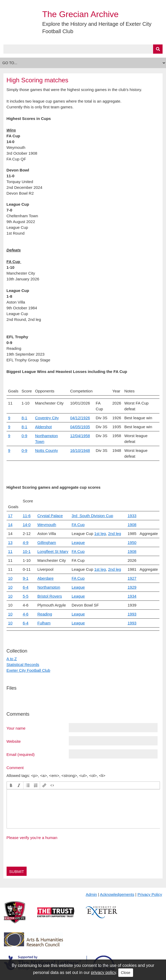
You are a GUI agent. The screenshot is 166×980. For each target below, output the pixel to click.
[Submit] (158, 49)
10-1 (27, 551)
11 (10, 551)
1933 (132, 516)
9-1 (26, 578)
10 (10, 578)
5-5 (26, 596)
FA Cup (78, 525)
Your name (16, 728)
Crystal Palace (50, 516)
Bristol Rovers (50, 596)
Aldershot (43, 427)
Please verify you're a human (32, 838)
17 (10, 516)
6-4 (26, 587)
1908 (132, 525)
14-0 (27, 525)
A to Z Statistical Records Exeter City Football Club (28, 665)
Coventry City (47, 418)
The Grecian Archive (80, 14)
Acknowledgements (117, 894)
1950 (132, 542)
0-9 (25, 436)
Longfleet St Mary (53, 551)
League (78, 542)
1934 (132, 596)
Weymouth (47, 525)
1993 (132, 614)
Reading (45, 614)
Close (126, 973)
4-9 (26, 542)
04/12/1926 (80, 418)
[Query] (83, 49)
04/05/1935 (80, 427)
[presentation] (11, 785)
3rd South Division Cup (92, 516)
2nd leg (114, 534)
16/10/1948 (80, 450)
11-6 (27, 516)
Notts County (47, 450)
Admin (91, 894)
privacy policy (103, 973)
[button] (11, 785)
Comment (15, 767)
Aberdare (46, 578)
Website (14, 741)
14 (10, 525)
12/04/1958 (80, 436)
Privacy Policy (150, 894)
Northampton (49, 587)
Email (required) (21, 754)
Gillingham (47, 542)
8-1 (25, 418)
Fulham (44, 623)
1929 (132, 587)
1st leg (100, 534)
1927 (132, 578)
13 (10, 542)
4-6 (26, 614)
